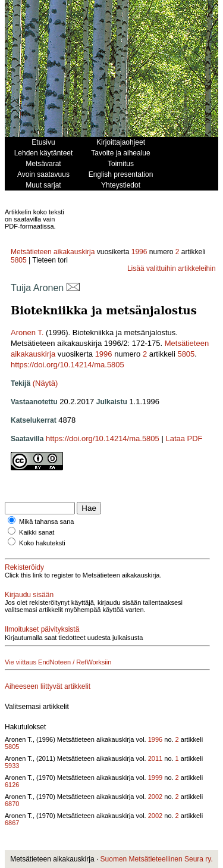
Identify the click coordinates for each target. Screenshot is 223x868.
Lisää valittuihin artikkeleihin (172, 268)
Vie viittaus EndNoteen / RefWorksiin (58, 662)
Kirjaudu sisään (29, 595)
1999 (155, 778)
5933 (12, 766)
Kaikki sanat (37, 532)
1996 (139, 252)
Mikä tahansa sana (46, 522)
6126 (12, 785)
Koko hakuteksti (42, 543)
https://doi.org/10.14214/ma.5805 (67, 365)
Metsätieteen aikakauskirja (53, 252)
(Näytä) (45, 383)
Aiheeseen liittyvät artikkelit (48, 686)
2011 (155, 758)
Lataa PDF (184, 438)
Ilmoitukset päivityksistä (42, 629)
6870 (12, 804)
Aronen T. (27, 332)
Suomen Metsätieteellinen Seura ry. (157, 859)
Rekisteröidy (24, 567)
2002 (155, 797)
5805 (19, 260)
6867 (12, 823)
